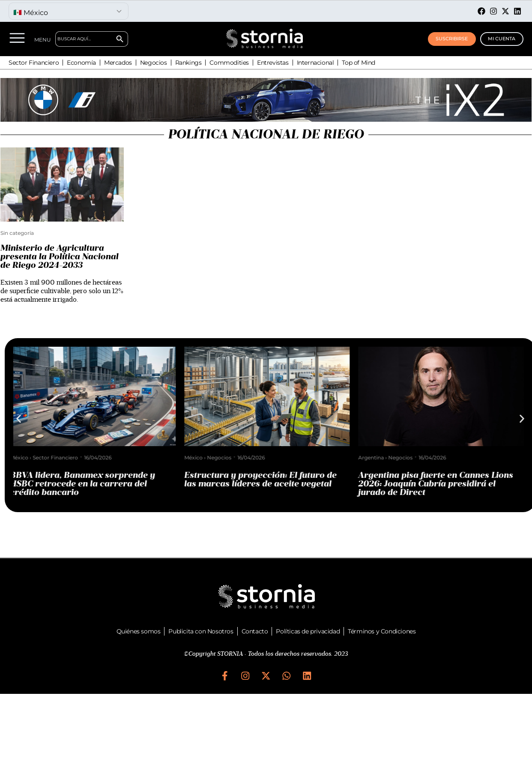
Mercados (118, 63)
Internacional (315, 63)
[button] (19, 419)
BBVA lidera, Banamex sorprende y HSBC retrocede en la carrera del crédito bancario (86, 484)
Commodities (229, 63)
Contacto (255, 631)
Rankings (188, 63)
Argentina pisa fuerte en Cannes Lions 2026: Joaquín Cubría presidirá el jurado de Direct (439, 484)
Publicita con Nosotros (201, 631)
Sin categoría (17, 233)
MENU (45, 40)
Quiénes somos (139, 631)
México (22, 457)
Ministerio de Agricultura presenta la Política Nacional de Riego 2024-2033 (60, 257)
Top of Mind (359, 63)
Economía (81, 63)
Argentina (374, 457)
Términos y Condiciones (382, 631)
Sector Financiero (34, 63)
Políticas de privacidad (308, 631)
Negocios (154, 63)
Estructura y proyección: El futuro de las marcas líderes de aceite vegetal (264, 480)
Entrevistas (273, 63)
